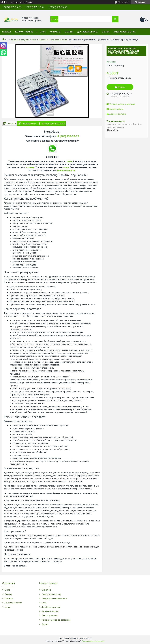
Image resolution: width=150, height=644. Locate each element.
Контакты (55, 32)
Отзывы (69, 32)
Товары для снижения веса (54, 598)
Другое (45, 624)
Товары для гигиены (51, 594)
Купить (122, 87)
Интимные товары (50, 611)
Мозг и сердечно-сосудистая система (49, 40)
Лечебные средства (20, 40)
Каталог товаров (24, 32)
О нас (43, 32)
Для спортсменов (50, 616)
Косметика (46, 590)
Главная (7, 32)
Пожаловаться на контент (93, 641)
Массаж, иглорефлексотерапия (56, 620)
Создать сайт (17, 2)
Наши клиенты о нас (125, 32)
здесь (69, 161)
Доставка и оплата (87, 32)
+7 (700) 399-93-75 (68, 136)
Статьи (106, 32)
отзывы (30, 167)
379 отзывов (124, 2)
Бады (44, 603)
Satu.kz (88, 638)
